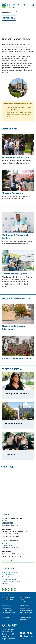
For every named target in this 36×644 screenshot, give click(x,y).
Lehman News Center (26, 602)
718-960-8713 (8, 523)
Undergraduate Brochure (17, 394)
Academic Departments (9, 595)
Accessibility (6, 617)
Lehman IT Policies (25, 608)
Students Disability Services (11, 582)
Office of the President (8, 597)
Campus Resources (8, 577)
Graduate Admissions (13, 193)
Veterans (5, 584)
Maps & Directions (8, 639)
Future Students (7, 608)
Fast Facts (10, 454)
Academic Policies (7, 615)
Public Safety (23, 620)
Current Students (7, 606)
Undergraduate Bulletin (9, 572)
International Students (9, 579)
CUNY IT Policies (24, 606)
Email (5, 521)
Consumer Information (26, 610)
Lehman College (6, 12)
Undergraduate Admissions (16, 157)
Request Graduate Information (17, 358)
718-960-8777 (8, 545)
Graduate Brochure (14, 423)
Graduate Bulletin (7, 575)
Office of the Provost (8, 600)
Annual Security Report (26, 613)
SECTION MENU (9, 18)
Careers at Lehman (25, 595)
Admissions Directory (9, 561)
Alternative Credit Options (15, 274)
